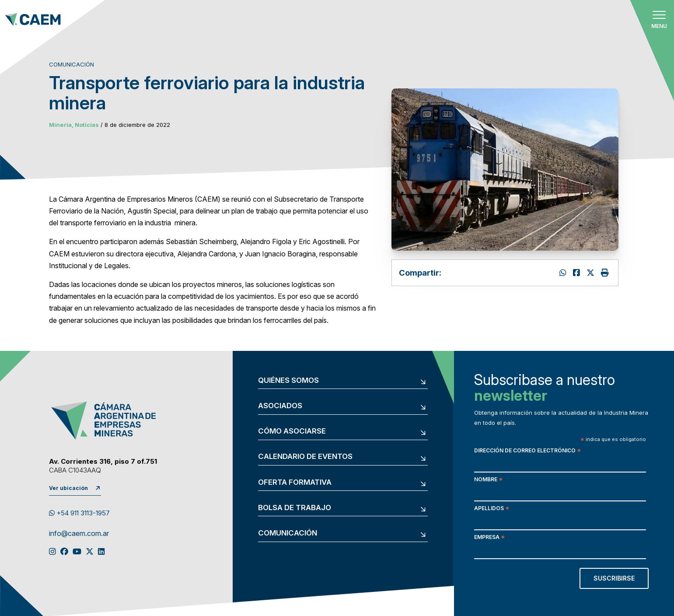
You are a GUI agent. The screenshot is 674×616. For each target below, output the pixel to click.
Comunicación (288, 533)
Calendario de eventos (305, 457)
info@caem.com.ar (79, 534)
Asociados (280, 406)
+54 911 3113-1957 (79, 513)
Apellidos (492, 509)
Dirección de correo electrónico (527, 451)
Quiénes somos (288, 380)
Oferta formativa (295, 482)
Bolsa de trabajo (295, 508)
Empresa (489, 538)
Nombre (488, 480)
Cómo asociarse (292, 431)
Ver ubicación (68, 488)
